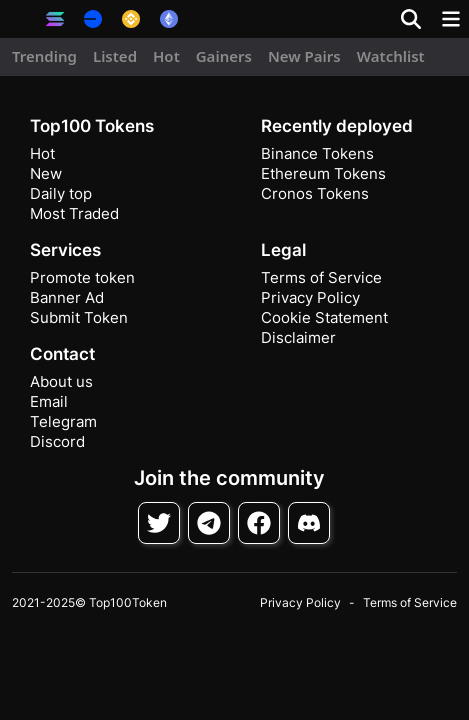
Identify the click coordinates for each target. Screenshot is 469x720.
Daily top (61, 193)
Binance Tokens (317, 153)
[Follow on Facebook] (259, 523)
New (46, 173)
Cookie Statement (324, 317)
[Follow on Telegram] (209, 523)
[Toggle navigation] (451, 19)
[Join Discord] (309, 523)
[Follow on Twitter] (159, 523)
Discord (57, 441)
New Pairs (304, 56)
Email (49, 401)
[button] (20, 19)
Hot (166, 56)
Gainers (224, 56)
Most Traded (74, 213)
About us (61, 381)
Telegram (63, 421)
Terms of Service (321, 277)
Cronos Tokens (315, 193)
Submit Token (79, 317)
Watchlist (391, 56)
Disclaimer (298, 337)
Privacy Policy (310, 297)
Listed (115, 56)
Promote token (82, 277)
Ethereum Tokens (323, 173)
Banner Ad (67, 297)
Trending (44, 56)
